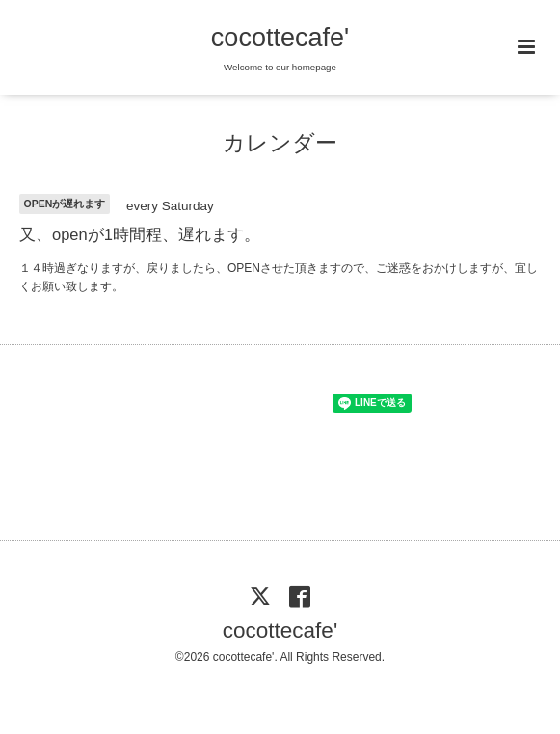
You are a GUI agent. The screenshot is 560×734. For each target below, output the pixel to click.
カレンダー (280, 143)
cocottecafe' (280, 38)
